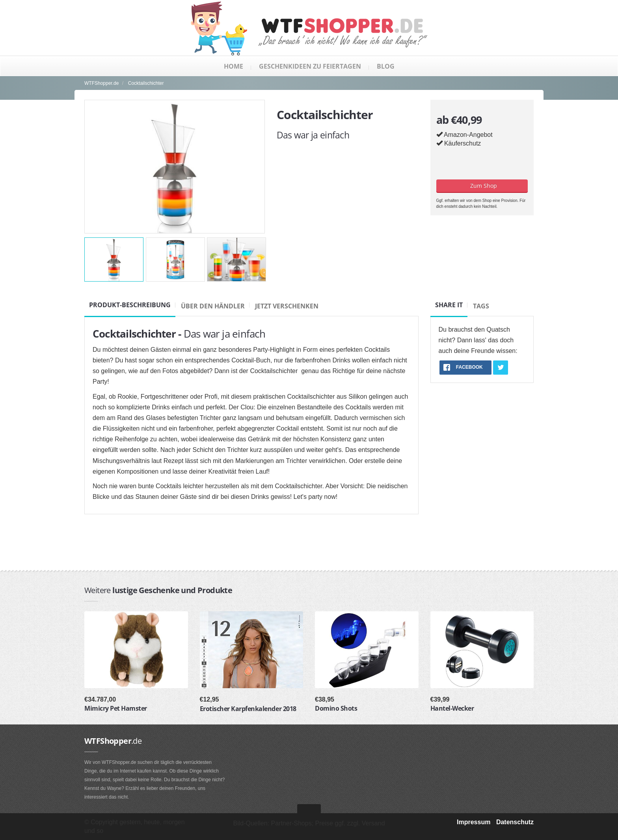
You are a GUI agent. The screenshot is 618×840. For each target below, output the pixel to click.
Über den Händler (213, 306)
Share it (449, 305)
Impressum (474, 822)
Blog (386, 66)
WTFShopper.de (101, 83)
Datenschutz (515, 822)
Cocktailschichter (146, 83)
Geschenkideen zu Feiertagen (310, 66)
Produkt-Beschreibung (130, 305)
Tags (481, 306)
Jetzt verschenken (287, 306)
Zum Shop (482, 186)
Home (234, 66)
